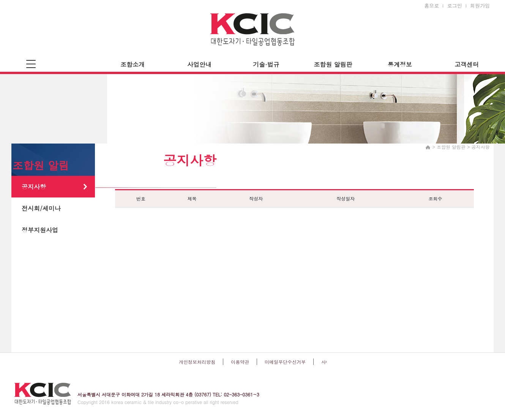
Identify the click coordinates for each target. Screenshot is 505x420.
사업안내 (199, 64)
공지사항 (34, 187)
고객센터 (467, 64)
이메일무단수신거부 (285, 362)
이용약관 (240, 362)
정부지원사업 (40, 230)
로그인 (455, 6)
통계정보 (400, 64)
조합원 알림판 (333, 64)
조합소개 (133, 64)
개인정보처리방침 (197, 362)
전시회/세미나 (41, 208)
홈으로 (432, 6)
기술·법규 (266, 64)
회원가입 (480, 6)
